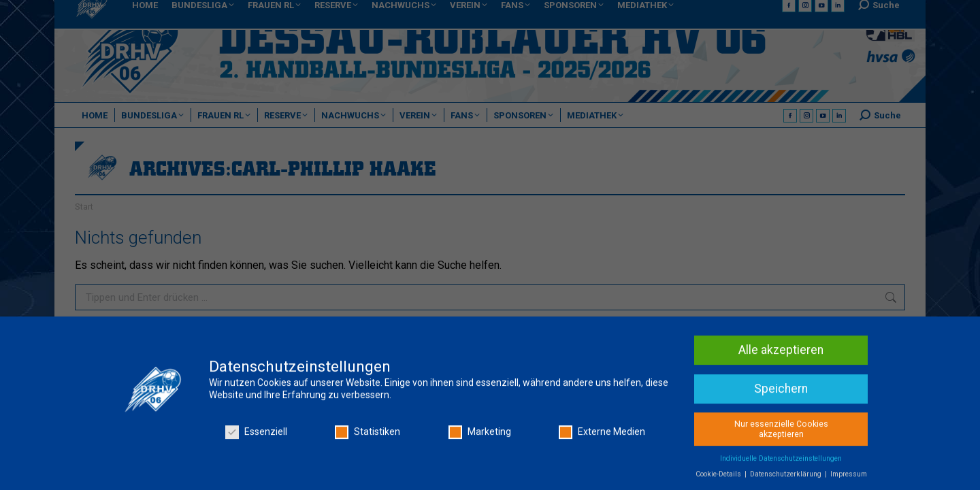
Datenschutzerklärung (787, 477)
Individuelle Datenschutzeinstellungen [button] (781, 462)
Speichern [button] (781, 392)
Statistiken (367, 435)
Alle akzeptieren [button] (781, 353)
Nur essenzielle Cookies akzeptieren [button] (781, 432)
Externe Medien (602, 435)
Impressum (849, 477)
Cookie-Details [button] (719, 477)
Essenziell (256, 435)
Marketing (480, 435)
